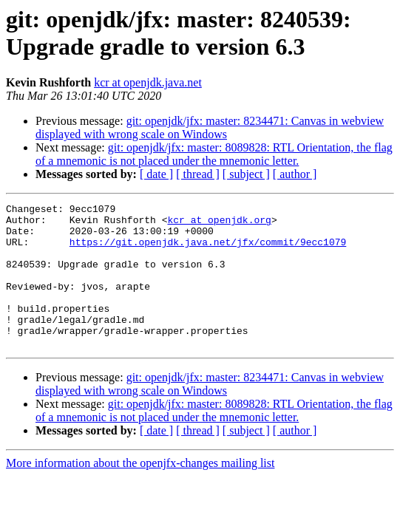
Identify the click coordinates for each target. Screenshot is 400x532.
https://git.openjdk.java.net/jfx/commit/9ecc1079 (208, 250)
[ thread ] (198, 174)
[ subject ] (246, 174)
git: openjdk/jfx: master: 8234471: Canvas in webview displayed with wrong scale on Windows (210, 127)
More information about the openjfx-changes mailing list (140, 492)
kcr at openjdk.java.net (148, 82)
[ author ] (295, 174)
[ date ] (156, 174)
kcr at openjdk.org (219, 224)
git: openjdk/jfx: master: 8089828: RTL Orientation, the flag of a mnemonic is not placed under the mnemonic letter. (214, 154)
